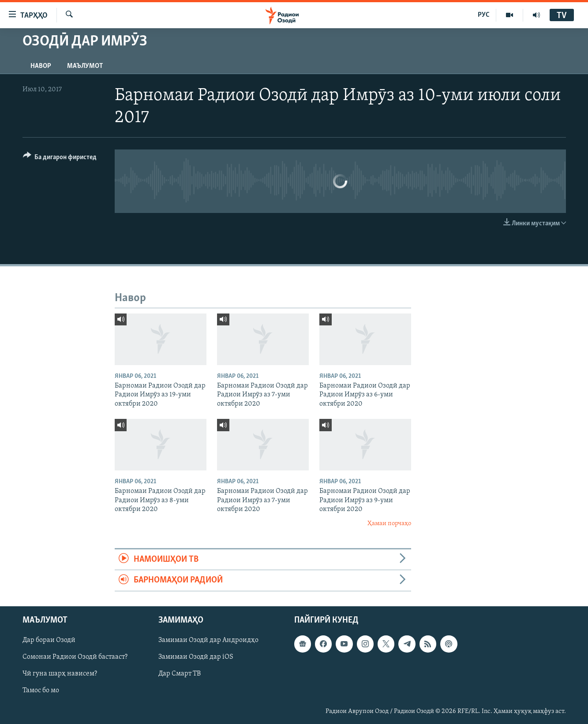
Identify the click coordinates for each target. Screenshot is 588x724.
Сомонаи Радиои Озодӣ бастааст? (75, 657)
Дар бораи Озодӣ (49, 640)
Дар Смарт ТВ (180, 674)
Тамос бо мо (41, 690)
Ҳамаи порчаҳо (389, 524)
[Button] (60, 159)
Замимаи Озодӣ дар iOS (196, 657)
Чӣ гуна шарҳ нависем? (60, 674)
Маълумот (85, 66)
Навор (41, 66)
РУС (484, 15)
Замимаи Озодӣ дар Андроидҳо (208, 640)
